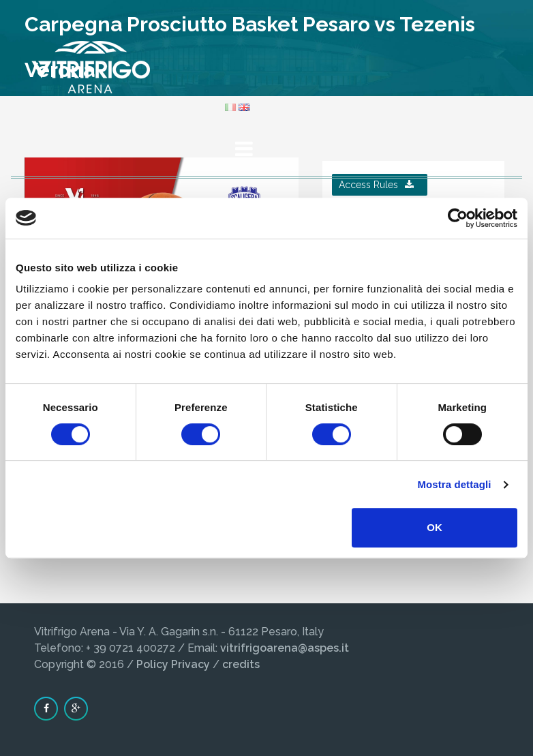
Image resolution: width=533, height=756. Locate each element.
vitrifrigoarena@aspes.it (285, 648)
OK (435, 527)
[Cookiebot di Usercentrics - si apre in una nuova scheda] (458, 218)
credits (241, 664)
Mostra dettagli (454, 484)
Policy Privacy (173, 664)
